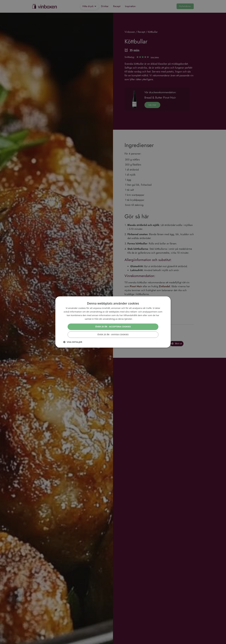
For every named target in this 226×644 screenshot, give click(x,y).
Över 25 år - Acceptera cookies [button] (113, 327)
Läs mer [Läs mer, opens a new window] (137, 319)
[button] (73, 342)
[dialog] (113, 322)
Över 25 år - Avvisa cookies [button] (113, 335)
